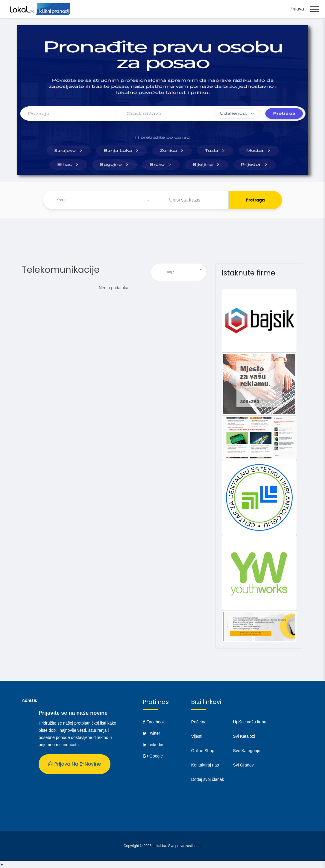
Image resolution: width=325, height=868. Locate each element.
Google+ (154, 756)
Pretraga (255, 200)
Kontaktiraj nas (205, 765)
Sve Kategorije (247, 751)
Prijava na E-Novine (75, 764)
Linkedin (153, 745)
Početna (199, 722)
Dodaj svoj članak (208, 779)
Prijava (297, 9)
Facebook (154, 722)
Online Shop (203, 751)
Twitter (151, 733)
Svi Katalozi (244, 736)
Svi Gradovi (244, 765)
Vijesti (197, 736)
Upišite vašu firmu (250, 722)
